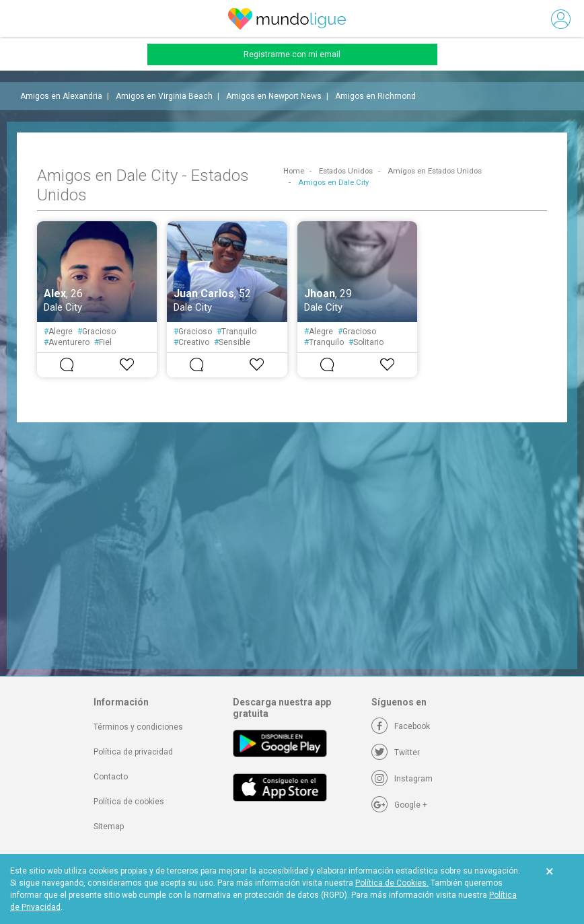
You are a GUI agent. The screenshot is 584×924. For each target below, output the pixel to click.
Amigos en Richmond (375, 96)
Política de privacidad (133, 752)
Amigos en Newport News (274, 96)
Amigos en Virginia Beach (164, 96)
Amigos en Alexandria (61, 96)
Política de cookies (129, 802)
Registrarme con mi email (292, 54)
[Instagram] (402, 779)
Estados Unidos (346, 171)
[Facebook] (401, 726)
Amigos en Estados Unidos (435, 171)
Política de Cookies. (392, 883)
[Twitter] (396, 753)
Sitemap (109, 826)
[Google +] (399, 805)
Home (294, 171)
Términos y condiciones (138, 727)
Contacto (111, 777)
